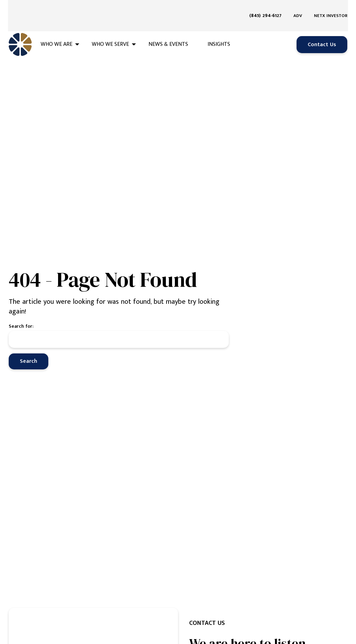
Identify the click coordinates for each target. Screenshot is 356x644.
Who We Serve (110, 28)
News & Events (168, 28)
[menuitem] (268, 8)
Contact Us (322, 28)
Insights (219, 28)
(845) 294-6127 (265, 7)
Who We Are (56, 28)
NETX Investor (331, 8)
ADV (298, 8)
